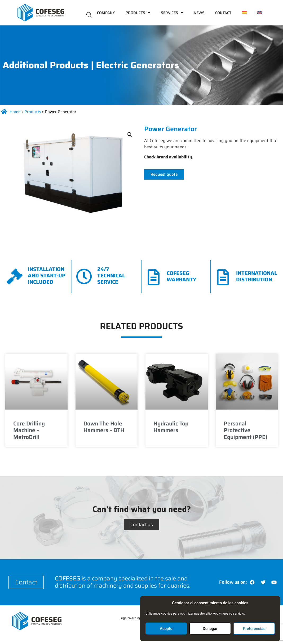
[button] (130, 135)
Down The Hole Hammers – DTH (104, 427)
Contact (223, 13)
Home (15, 112)
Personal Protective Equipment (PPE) (246, 430)
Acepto (166, 629)
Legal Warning (130, 618)
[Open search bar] (89, 14)
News (199, 13)
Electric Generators (138, 65)
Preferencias (254, 629)
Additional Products (46, 65)
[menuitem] (244, 13)
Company (106, 13)
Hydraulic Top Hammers (171, 427)
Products (138, 13)
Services (172, 13)
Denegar (210, 629)
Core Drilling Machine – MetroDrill (29, 430)
